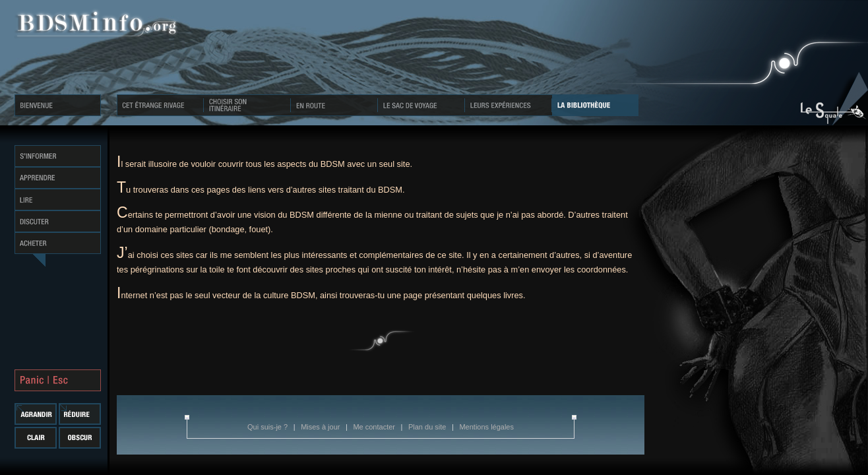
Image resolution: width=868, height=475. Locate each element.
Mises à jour (321, 427)
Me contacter (375, 427)
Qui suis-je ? (268, 427)
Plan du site (428, 427)
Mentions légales (486, 427)
